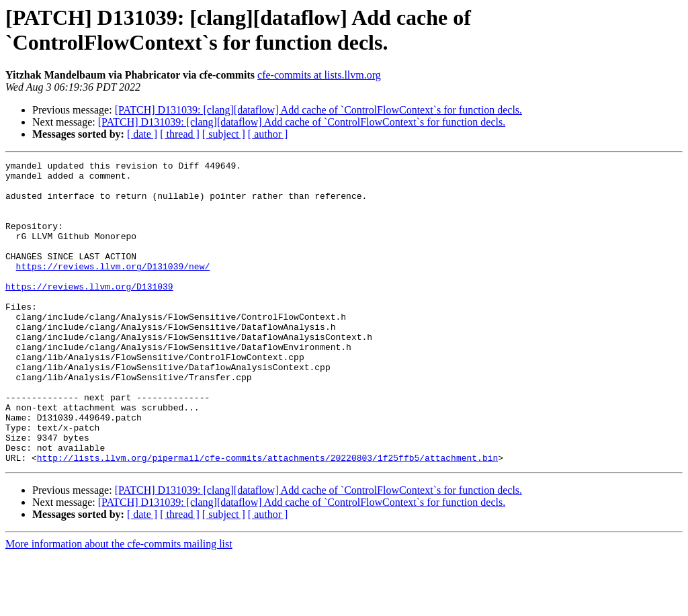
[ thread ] (180, 134)
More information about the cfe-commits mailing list (119, 604)
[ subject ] (224, 134)
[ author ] (268, 134)
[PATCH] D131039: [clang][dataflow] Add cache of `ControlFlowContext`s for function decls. (318, 110)
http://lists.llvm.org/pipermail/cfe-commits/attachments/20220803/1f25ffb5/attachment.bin (267, 518)
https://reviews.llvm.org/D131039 (89, 312)
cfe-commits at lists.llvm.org (319, 75)
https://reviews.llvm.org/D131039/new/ (113, 288)
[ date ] (142, 134)
